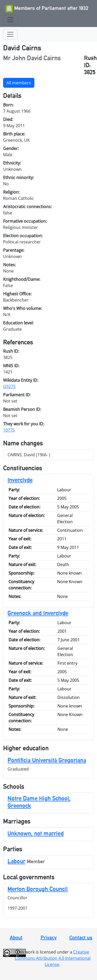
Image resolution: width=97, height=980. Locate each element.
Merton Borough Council (38, 889)
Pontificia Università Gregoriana (47, 760)
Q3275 (9, 386)
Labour (16, 861)
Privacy (49, 937)
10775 (9, 430)
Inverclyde (20, 480)
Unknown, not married (36, 833)
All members (19, 83)
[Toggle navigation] (10, 20)
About (16, 937)
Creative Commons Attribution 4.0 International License (53, 958)
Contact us (81, 937)
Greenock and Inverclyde (38, 613)
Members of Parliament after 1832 (47, 9)
